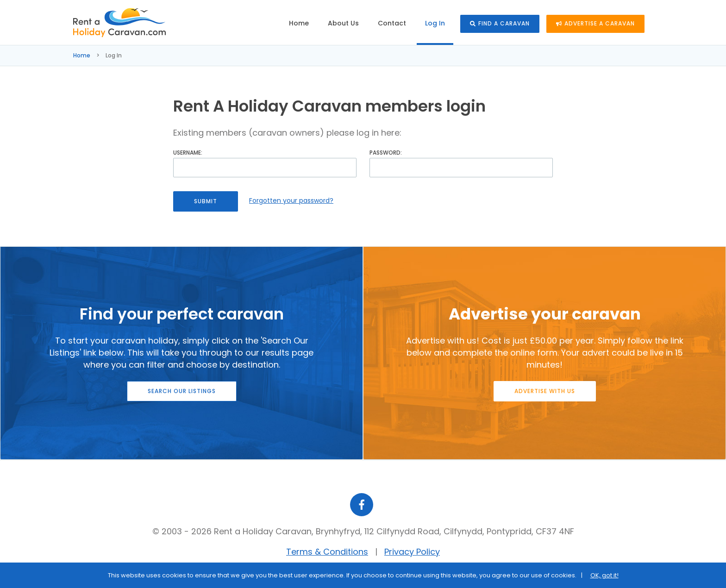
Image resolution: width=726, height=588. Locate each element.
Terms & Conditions (327, 552)
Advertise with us (545, 391)
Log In (435, 23)
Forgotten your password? (291, 200)
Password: (386, 153)
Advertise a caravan (595, 23)
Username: (188, 153)
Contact (392, 23)
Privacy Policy (412, 552)
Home (299, 23)
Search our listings (182, 391)
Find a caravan (500, 23)
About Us (343, 23)
